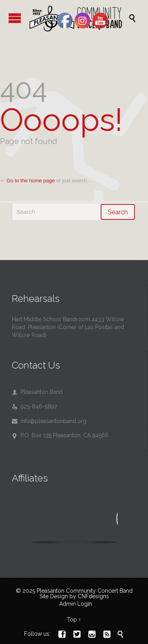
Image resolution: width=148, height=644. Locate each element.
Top (72, 620)
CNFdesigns (93, 596)
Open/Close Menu (15, 18)
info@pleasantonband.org (49, 421)
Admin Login (76, 604)
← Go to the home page (27, 181)
